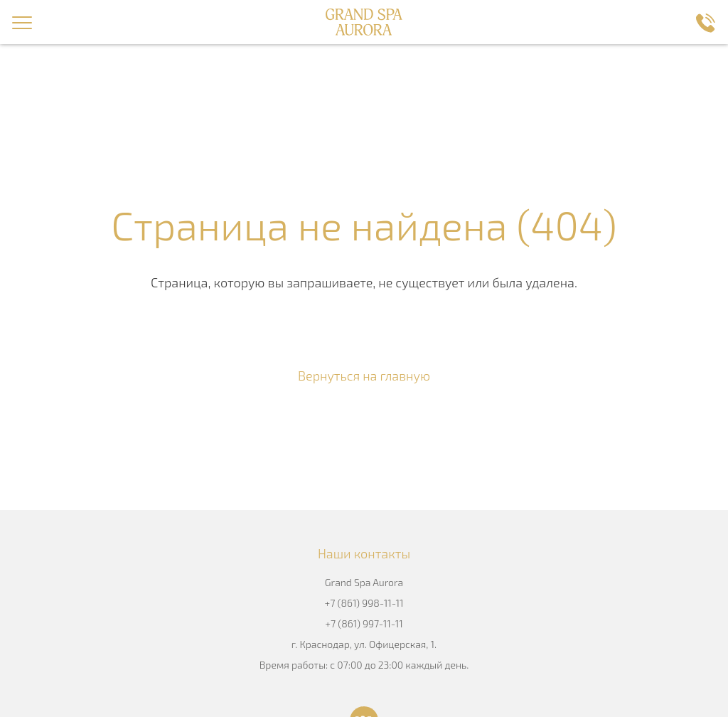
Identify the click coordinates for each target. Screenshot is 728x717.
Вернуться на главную (364, 376)
